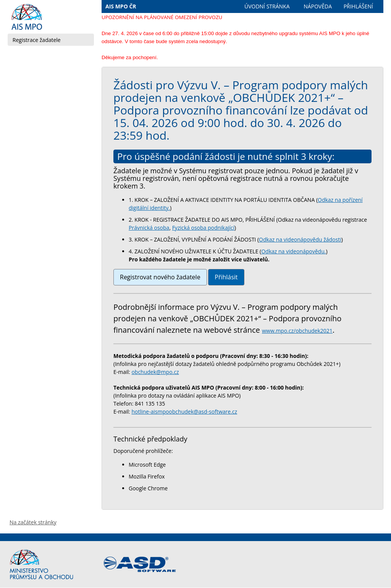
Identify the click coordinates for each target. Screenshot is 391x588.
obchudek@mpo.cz (155, 372)
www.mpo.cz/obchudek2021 (297, 331)
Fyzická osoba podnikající (203, 228)
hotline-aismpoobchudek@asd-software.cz (184, 412)
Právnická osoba (149, 228)
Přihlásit (226, 277)
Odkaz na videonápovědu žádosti (300, 239)
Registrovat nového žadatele (160, 277)
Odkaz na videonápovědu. (293, 251)
